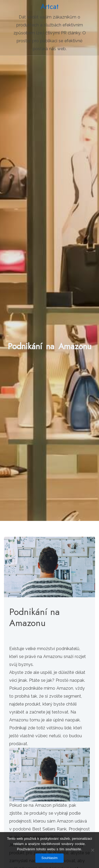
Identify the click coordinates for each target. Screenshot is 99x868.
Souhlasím (49, 858)
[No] (92, 850)
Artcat (50, 7)
